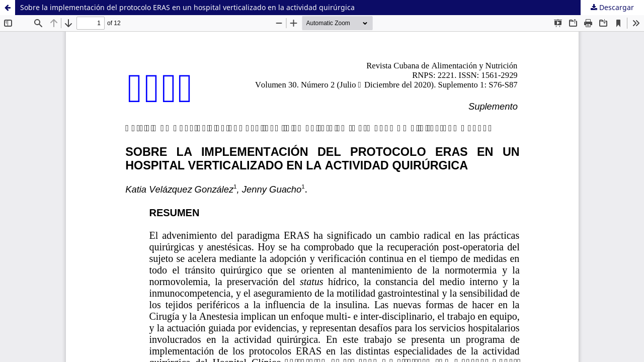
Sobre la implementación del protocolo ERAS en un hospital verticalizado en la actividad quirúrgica (187, 7)
